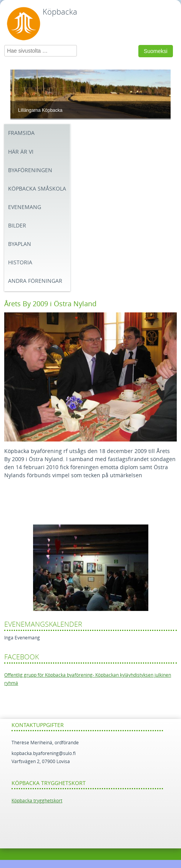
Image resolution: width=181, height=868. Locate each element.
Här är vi (21, 152)
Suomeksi (155, 51)
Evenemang (25, 207)
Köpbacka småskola (37, 189)
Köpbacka (60, 12)
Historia (20, 263)
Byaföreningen (30, 170)
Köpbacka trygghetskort (37, 801)
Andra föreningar (35, 281)
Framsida (21, 133)
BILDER (17, 226)
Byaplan (20, 244)
